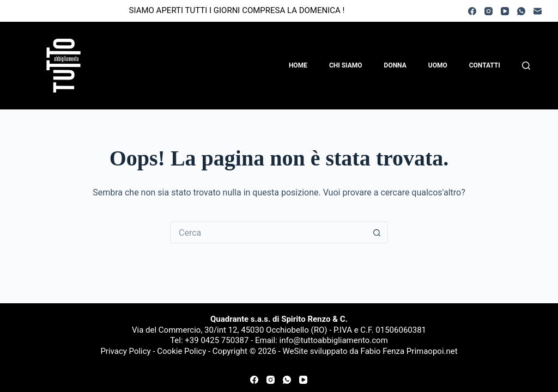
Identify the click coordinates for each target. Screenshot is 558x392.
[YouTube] (505, 11)
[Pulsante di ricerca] (377, 232)
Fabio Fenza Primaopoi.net (409, 351)
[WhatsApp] (521, 11)
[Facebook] (472, 11)
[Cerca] (526, 66)
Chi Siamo (346, 65)
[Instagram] (489, 11)
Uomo (438, 65)
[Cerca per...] (268, 232)
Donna (395, 65)
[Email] (538, 11)
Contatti (485, 65)
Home (298, 65)
